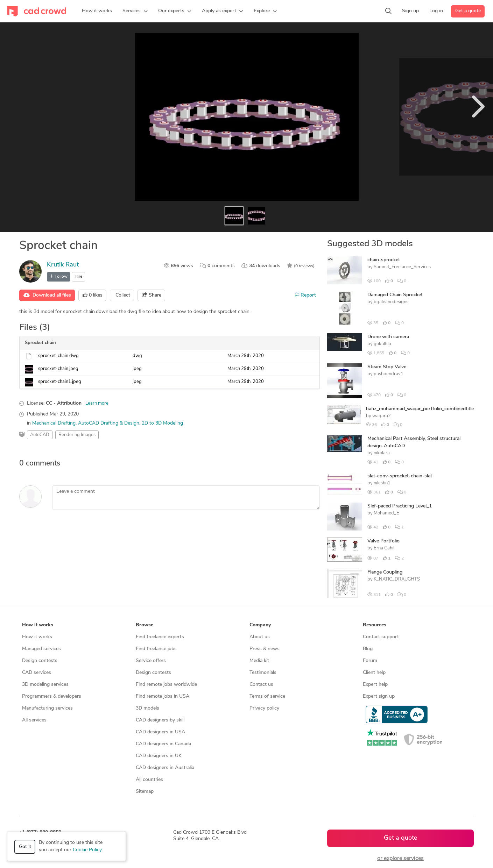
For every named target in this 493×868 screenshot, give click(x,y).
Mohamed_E (386, 513)
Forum (370, 661)
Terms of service (267, 696)
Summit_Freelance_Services (402, 267)
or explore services (400, 859)
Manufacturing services (47, 708)
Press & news (265, 649)
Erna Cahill (385, 548)
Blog (368, 649)
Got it (25, 847)
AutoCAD (40, 435)
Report (305, 295)
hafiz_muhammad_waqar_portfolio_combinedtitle (420, 409)
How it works (37, 637)
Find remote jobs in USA (163, 696)
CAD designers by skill (160, 720)
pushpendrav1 (389, 374)
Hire (78, 277)
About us (260, 637)
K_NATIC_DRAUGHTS (397, 579)
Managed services (41, 649)
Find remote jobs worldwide (166, 685)
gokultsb (382, 344)
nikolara (382, 453)
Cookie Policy (87, 850)
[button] (135, 11)
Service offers (151, 661)
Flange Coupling (385, 572)
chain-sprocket (384, 260)
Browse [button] (145, 625)
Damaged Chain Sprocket (395, 295)
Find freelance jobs (156, 649)
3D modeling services (45, 685)
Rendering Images (77, 435)
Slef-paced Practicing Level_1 (400, 506)
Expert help (375, 685)
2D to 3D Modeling (162, 423)
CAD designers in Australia (165, 768)
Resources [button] (375, 625)
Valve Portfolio (383, 541)
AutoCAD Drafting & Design (109, 423)
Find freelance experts (160, 637)
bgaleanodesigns (391, 302)
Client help (374, 673)
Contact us (261, 685)
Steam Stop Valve (387, 367)
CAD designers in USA (160, 732)
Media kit (259, 661)
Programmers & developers (52, 696)
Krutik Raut (63, 265)
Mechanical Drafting (54, 423)
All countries (149, 780)
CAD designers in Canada (163, 744)
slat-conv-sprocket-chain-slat (400, 476)
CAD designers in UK (159, 756)
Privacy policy (264, 708)
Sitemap (145, 792)
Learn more (97, 403)
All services (34, 720)
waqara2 (382, 416)
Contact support (381, 637)
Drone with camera (388, 337)
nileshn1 (382, 483)
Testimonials (263, 673)
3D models (147, 708)
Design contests (40, 661)
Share (152, 295)
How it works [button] (38, 625)
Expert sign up (379, 696)
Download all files (47, 295)
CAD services (37, 673)
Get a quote (468, 11)
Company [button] (260, 625)
